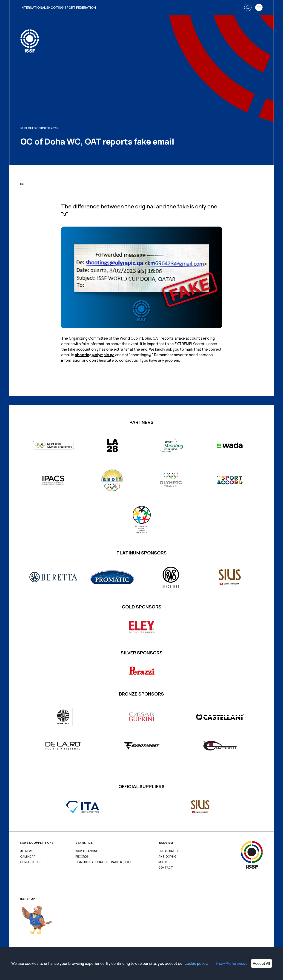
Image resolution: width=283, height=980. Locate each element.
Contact (166, 868)
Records (82, 857)
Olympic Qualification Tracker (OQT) (103, 862)
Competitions (31, 862)
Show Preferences (231, 963)
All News (27, 851)
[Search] (248, 7)
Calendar (28, 857)
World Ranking (87, 851)
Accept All (262, 963)
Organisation (169, 851)
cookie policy (196, 963)
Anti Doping (167, 857)
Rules (163, 862)
